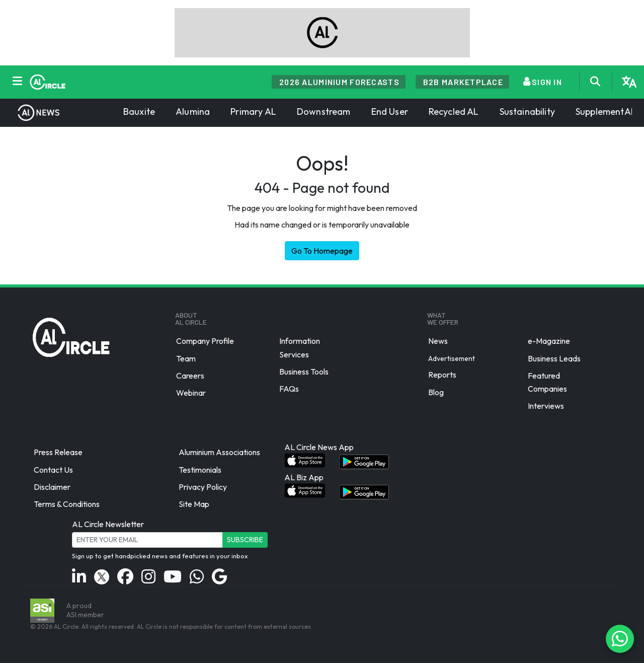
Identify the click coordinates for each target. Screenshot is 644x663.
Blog (436, 392)
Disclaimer (52, 487)
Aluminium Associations (219, 453)
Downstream (324, 112)
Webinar (191, 393)
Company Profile (205, 341)
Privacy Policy (203, 487)
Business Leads (554, 358)
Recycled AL (454, 112)
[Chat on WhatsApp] (620, 639)
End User (390, 112)
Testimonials (200, 470)
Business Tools (304, 372)
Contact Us (53, 470)
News (438, 341)
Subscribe (245, 540)
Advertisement (452, 358)
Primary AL (253, 112)
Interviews (546, 406)
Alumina (193, 112)
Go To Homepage (322, 251)
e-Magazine (549, 341)
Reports (442, 375)
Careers (190, 376)
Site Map (194, 504)
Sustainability (527, 112)
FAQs (289, 389)
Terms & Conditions (67, 504)
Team (186, 358)
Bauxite (139, 112)
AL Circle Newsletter (108, 524)
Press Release (58, 453)
